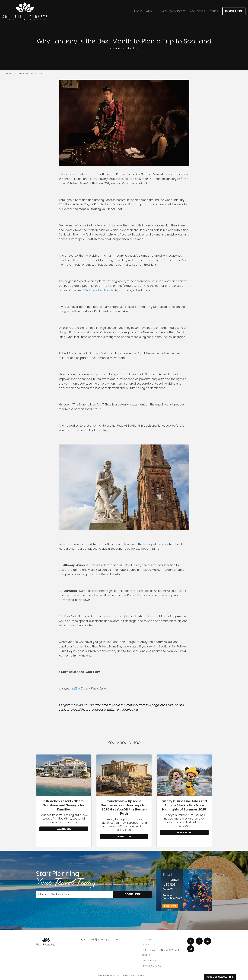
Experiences (197, 11)
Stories (213, 11)
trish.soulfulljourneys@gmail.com (102, 939)
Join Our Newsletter (220, 977)
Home (138, 11)
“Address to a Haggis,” (100, 290)
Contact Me (148, 945)
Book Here (234, 11)
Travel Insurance (151, 966)
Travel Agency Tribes (141, 976)
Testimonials (149, 960)
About (150, 11)
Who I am (147, 939)
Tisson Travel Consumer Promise (160, 950)
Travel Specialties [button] (170, 11)
